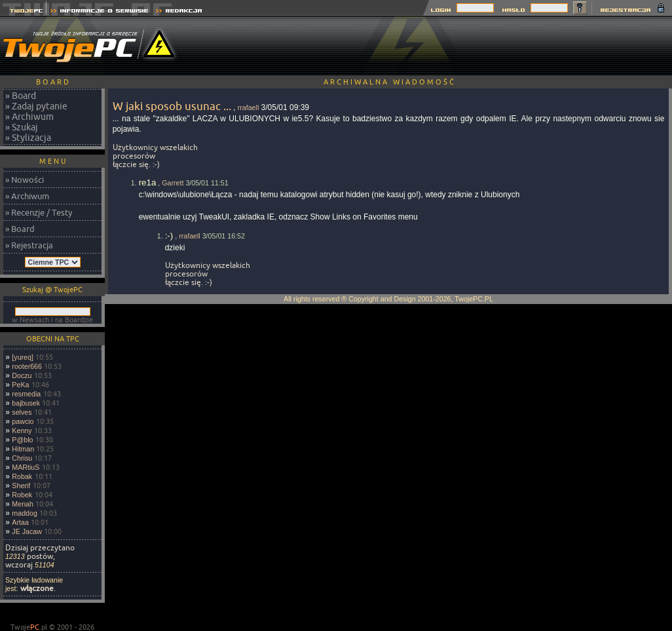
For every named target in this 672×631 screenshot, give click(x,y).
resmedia (26, 394)
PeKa (20, 385)
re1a (148, 182)
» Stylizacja (28, 138)
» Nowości (25, 180)
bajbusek (26, 403)
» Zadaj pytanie (36, 106)
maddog (25, 513)
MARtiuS (26, 467)
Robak (22, 476)
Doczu (22, 375)
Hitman (23, 449)
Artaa (20, 522)
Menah (23, 504)
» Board (21, 96)
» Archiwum (29, 117)
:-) (169, 236)
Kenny (22, 430)
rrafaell (249, 107)
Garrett (173, 183)
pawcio (23, 421)
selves (22, 412)
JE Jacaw (27, 531)
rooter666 (27, 366)
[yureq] (23, 357)
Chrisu (22, 458)
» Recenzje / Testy (39, 212)
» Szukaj (22, 127)
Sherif (21, 486)
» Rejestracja (29, 245)
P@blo (22, 440)
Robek (22, 495)
